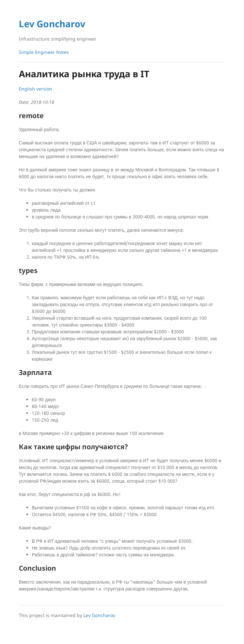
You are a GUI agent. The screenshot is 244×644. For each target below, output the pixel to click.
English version (36, 89)
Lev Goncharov (52, 24)
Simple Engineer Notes (44, 52)
